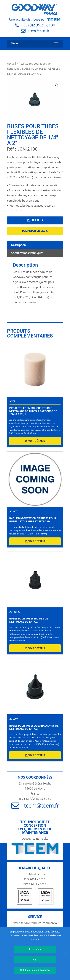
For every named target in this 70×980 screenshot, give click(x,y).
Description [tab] (18, 245)
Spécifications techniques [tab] (27, 253)
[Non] (65, 953)
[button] (57, 85)
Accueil (12, 63)
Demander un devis (35, 231)
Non (35, 960)
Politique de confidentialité (35, 970)
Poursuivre (35, 949)
